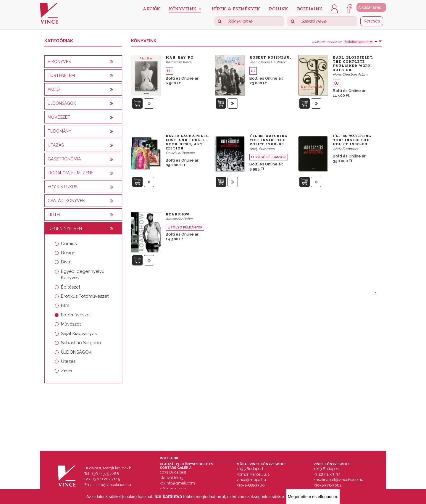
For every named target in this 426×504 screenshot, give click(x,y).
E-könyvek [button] (59, 62)
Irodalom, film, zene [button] (70, 173)
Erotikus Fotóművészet (85, 296)
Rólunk (279, 8)
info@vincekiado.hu (114, 485)
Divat (66, 262)
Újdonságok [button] (62, 103)
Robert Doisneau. (270, 57)
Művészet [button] (59, 117)
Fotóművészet (76, 315)
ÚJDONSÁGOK (76, 352)
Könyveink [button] (185, 9)
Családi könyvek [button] (66, 201)
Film (65, 305)
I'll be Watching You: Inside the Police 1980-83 (269, 140)
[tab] (83, 62)
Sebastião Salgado (81, 343)
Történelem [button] (61, 75)
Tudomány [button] (59, 131)
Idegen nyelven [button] (65, 228)
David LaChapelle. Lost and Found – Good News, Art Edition (187, 142)
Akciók (151, 8)
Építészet (71, 287)
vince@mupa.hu (251, 480)
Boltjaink (310, 8)
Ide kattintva (168, 496)
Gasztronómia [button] (64, 159)
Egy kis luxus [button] (62, 187)
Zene (66, 371)
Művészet (71, 324)
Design (68, 253)
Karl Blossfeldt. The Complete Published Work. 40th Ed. (353, 64)
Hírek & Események (236, 8)
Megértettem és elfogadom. (313, 497)
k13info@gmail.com (177, 483)
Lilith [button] (54, 215)
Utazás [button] (56, 145)
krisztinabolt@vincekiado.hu (338, 480)
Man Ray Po (180, 57)
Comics (69, 244)
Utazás (68, 361)
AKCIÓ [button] (54, 89)
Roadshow (178, 214)
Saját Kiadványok (79, 334)
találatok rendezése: (327, 42)
